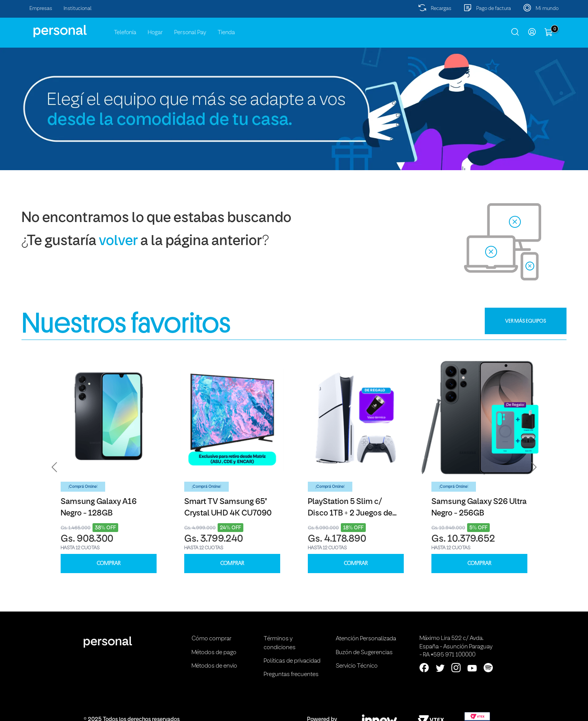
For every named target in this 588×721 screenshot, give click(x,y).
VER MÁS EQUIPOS (526, 321)
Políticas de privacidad (292, 661)
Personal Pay (190, 33)
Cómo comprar (211, 639)
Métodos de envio (214, 666)
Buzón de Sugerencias (364, 653)
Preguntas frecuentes (291, 675)
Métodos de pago (214, 653)
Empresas (41, 9)
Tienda (226, 33)
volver (118, 241)
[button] (55, 467)
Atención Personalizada (366, 639)
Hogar (155, 33)
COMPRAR (109, 563)
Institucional (78, 9)
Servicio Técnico (357, 666)
